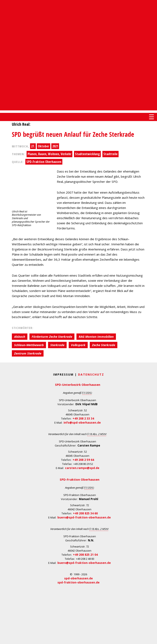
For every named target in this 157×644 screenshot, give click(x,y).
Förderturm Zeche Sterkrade (52, 337)
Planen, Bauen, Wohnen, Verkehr (49, 154)
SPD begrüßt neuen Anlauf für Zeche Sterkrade (73, 134)
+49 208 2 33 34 (83, 418)
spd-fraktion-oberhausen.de (78, 582)
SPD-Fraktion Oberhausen (44, 162)
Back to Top (151, 638)
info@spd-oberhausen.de (82, 422)
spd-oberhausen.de (78, 578)
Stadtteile (110, 154)
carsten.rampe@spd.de (82, 468)
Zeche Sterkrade (104, 345)
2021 (55, 146)
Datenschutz (91, 374)
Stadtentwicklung (87, 154)
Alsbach (20, 337)
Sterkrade (57, 345)
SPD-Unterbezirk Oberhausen (78, 385)
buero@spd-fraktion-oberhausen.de (84, 517)
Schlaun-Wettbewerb (29, 345)
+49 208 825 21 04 (85, 555)
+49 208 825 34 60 (85, 513)
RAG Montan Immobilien (96, 337)
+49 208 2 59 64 (83, 460)
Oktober (44, 146)
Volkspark (78, 345)
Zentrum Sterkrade (28, 353)
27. (33, 146)
